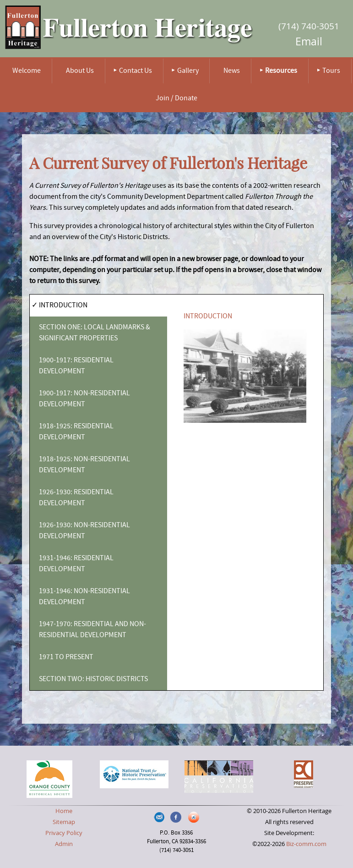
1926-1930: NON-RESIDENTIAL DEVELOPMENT (84, 531)
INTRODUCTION (63, 306)
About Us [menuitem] (80, 71)
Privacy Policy (64, 833)
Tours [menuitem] (331, 71)
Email (309, 41)
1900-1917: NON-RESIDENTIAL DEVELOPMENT (84, 399)
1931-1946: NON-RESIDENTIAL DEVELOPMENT (84, 597)
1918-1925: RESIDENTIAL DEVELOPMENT (76, 432)
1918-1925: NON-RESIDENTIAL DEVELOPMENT (84, 465)
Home (64, 811)
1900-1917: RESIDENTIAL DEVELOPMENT (76, 366)
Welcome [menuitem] (27, 71)
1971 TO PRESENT (66, 657)
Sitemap (64, 822)
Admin (64, 844)
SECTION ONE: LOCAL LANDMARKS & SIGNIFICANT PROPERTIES (95, 333)
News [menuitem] (232, 71)
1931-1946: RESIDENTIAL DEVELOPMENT (76, 564)
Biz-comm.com (306, 844)
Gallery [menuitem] (188, 71)
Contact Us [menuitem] (136, 71)
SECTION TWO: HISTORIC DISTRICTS (93, 679)
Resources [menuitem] (281, 71)
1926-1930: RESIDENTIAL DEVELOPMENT (76, 498)
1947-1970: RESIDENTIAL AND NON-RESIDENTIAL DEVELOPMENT (92, 630)
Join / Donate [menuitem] (176, 98)
